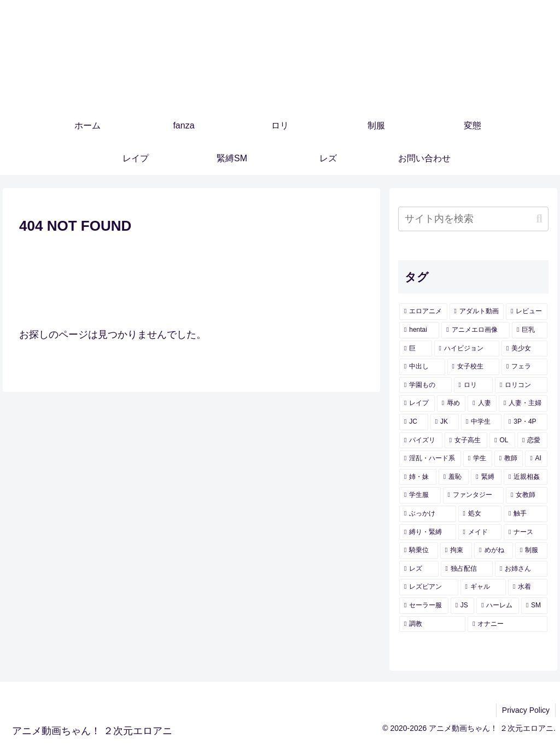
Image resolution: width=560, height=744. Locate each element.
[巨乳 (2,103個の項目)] (530, 330)
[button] (539, 219)
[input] (473, 219)
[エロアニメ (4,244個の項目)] (423, 312)
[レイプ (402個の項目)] (417, 403)
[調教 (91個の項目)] (432, 624)
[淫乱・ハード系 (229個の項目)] (430, 459)
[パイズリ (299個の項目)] (421, 441)
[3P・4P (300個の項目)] (525, 422)
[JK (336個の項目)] (445, 422)
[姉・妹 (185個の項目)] (418, 477)
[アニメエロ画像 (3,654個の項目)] (476, 330)
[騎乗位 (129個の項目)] (419, 550)
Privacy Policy (526, 710)
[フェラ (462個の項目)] (524, 367)
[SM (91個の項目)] (534, 606)
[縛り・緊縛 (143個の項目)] (427, 532)
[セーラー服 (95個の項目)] (424, 606)
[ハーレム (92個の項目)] (498, 606)
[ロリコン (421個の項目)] (521, 385)
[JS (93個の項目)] (463, 606)
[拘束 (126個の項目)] (456, 550)
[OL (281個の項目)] (502, 441)
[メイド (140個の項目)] (480, 532)
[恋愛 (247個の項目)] (532, 441)
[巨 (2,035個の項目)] (415, 349)
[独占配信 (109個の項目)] (467, 569)
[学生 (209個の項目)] (478, 459)
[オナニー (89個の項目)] (507, 624)
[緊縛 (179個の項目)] (486, 477)
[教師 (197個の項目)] (509, 459)
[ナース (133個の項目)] (525, 532)
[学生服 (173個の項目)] (420, 495)
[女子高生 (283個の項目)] (466, 441)
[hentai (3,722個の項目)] (419, 330)
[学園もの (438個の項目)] (425, 385)
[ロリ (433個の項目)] (473, 385)
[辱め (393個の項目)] (451, 403)
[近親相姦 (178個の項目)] (526, 477)
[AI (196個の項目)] (536, 459)
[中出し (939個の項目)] (422, 367)
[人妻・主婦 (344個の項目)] (523, 403)
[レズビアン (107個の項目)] (428, 587)
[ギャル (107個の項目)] (483, 587)
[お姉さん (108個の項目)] (521, 569)
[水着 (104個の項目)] (527, 587)
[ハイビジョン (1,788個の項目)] (467, 349)
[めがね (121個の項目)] (494, 550)
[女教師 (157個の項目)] (526, 495)
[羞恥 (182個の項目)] (454, 477)
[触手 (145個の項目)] (525, 514)
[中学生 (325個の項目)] (481, 422)
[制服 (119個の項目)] (531, 550)
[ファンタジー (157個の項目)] (473, 495)
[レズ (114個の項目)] (419, 569)
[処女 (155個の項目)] (480, 514)
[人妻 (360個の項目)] (482, 403)
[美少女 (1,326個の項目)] (524, 349)
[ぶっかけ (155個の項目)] (427, 514)
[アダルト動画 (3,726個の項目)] (477, 312)
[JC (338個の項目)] (414, 422)
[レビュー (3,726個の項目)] (526, 312)
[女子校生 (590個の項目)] (473, 367)
